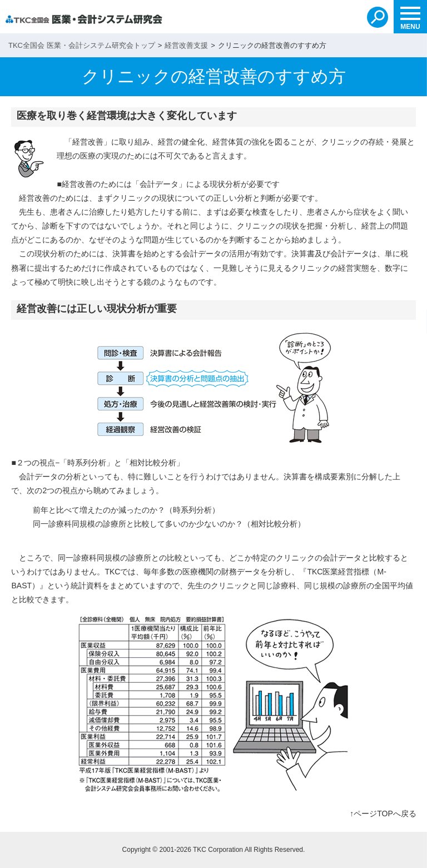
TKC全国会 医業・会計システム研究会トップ (82, 45)
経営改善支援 (186, 45)
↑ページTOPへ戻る (383, 814)
